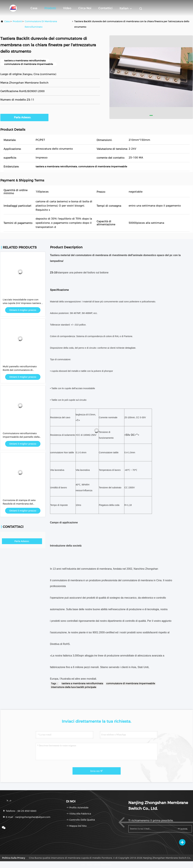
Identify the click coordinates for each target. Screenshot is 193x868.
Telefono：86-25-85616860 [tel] (19, 811)
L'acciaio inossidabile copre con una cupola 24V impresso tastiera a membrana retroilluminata (23, 303)
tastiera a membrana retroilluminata (82, 683)
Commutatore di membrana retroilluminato (41, 24)
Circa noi (85, 8)
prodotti (17, 21)
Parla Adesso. (24, 117)
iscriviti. (183, 829)
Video (67, 8)
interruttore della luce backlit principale (74, 687)
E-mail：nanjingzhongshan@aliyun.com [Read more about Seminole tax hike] (26, 817)
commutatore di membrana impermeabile (131, 683)
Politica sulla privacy (14, 858)
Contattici (105, 8)
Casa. (7, 21)
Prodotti (50, 8)
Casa (34, 8)
